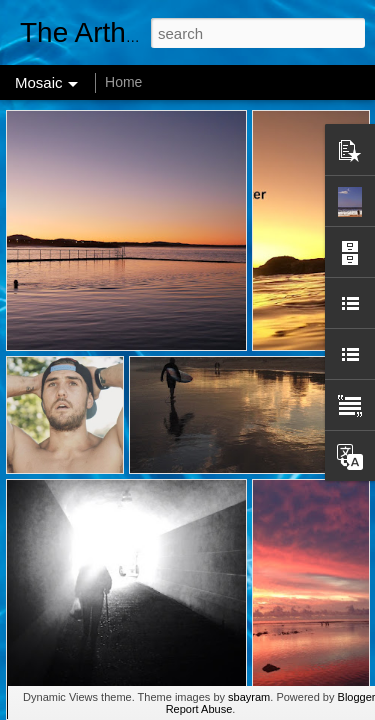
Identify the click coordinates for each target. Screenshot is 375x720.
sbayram (249, 697)
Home (123, 82)
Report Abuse (199, 709)
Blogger (356, 697)
